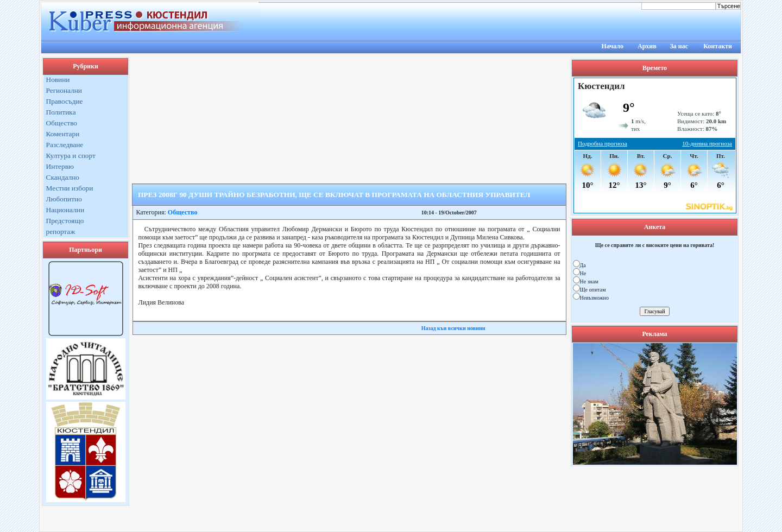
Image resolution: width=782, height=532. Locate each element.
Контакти (718, 46)
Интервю (60, 166)
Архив (647, 46)
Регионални (64, 90)
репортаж (61, 232)
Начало (613, 46)
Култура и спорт (71, 156)
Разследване (65, 145)
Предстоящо (65, 221)
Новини (58, 80)
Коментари (63, 134)
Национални (65, 210)
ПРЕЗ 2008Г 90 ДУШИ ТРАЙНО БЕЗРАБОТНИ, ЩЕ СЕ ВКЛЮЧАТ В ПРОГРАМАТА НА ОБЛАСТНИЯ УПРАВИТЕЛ (334, 195)
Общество (62, 123)
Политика (61, 112)
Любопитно (64, 199)
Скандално (63, 177)
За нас (679, 46)
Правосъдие (65, 101)
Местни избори (70, 188)
